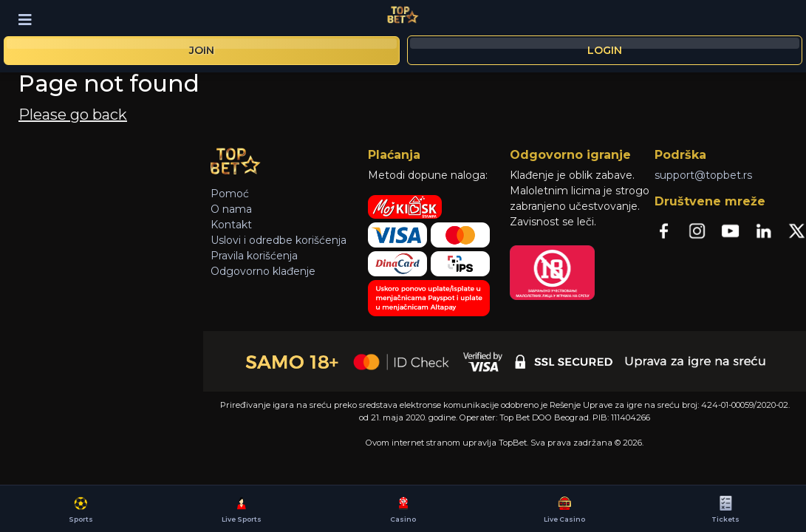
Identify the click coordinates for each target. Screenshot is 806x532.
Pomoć (230, 194)
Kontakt (231, 225)
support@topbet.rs (703, 175)
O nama (231, 209)
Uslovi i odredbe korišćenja (279, 240)
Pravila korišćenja (254, 256)
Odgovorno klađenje (263, 271)
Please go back (73, 115)
